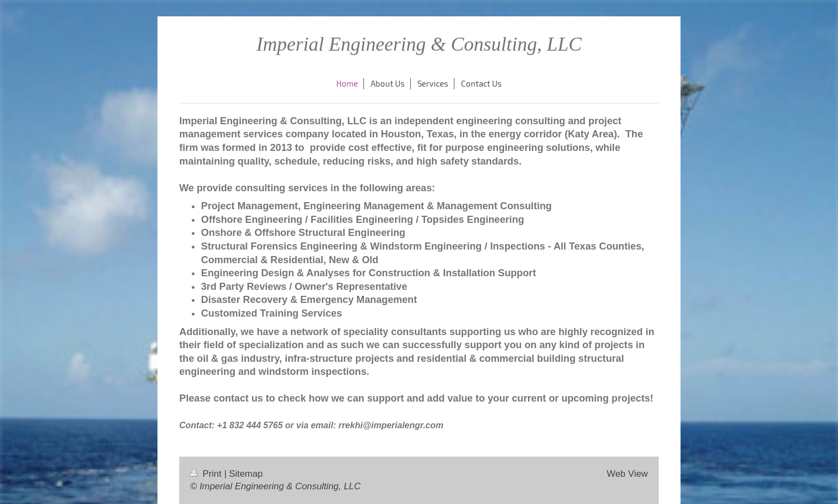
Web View (627, 474)
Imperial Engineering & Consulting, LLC (419, 44)
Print (207, 474)
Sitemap (246, 474)
